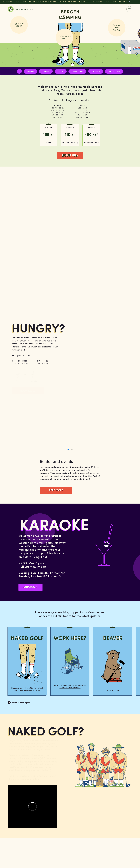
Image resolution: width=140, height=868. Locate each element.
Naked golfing (114, 71)
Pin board (96, 71)
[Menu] (129, 9)
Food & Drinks (77, 71)
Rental (61, 71)
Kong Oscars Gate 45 (25, 9)
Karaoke (46, 71)
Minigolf (30, 71)
